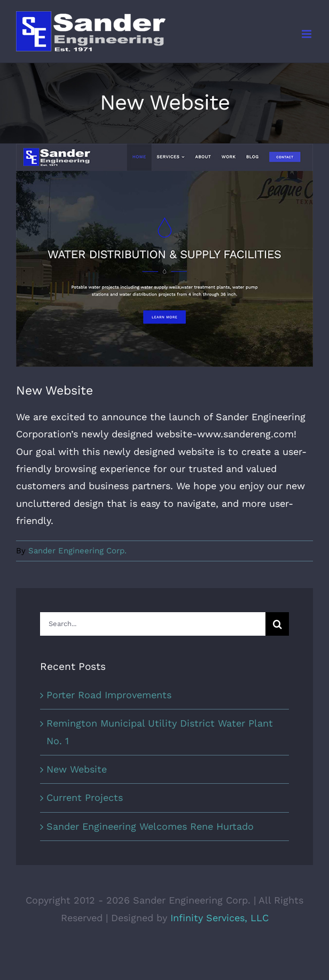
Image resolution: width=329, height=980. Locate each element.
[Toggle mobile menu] (307, 34)
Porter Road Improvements (109, 695)
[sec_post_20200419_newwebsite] (164, 255)
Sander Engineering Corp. (77, 551)
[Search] (277, 624)
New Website (77, 769)
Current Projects (85, 797)
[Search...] (153, 624)
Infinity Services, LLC (220, 918)
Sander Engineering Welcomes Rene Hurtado (150, 826)
